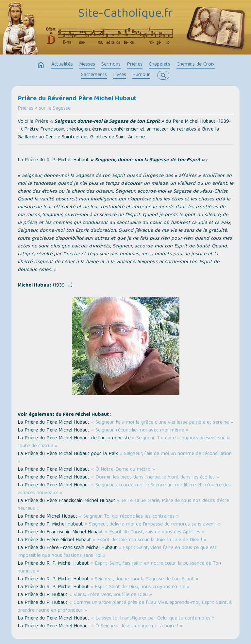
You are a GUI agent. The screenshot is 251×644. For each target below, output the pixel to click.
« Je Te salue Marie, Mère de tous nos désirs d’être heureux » (123, 505)
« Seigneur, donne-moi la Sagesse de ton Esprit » (144, 579)
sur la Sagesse (55, 109)
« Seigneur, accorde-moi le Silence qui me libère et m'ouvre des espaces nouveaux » (124, 489)
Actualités (62, 65)
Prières (135, 65)
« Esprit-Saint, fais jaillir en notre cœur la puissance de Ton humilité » (119, 568)
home (41, 65)
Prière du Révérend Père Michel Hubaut (77, 99)
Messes (87, 65)
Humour (141, 75)
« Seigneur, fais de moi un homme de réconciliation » (125, 458)
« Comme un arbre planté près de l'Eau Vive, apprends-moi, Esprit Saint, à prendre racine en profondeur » (125, 607)
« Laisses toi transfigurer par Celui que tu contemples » (153, 619)
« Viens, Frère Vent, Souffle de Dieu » (111, 595)
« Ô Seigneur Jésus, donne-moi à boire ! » (137, 626)
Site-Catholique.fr (126, 14)
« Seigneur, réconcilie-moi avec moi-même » (140, 431)
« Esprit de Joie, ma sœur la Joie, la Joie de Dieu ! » (150, 540)
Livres (120, 75)
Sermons (111, 65)
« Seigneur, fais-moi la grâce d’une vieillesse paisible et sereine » (162, 423)
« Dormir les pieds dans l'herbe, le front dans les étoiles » (155, 478)
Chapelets (159, 65)
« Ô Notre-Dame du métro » (123, 470)
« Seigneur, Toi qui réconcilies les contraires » (129, 517)
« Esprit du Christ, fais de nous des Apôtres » (155, 532)
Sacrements (94, 75)
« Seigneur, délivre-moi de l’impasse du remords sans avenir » (153, 525)
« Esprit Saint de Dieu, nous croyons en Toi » (140, 587)
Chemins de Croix (196, 65)
